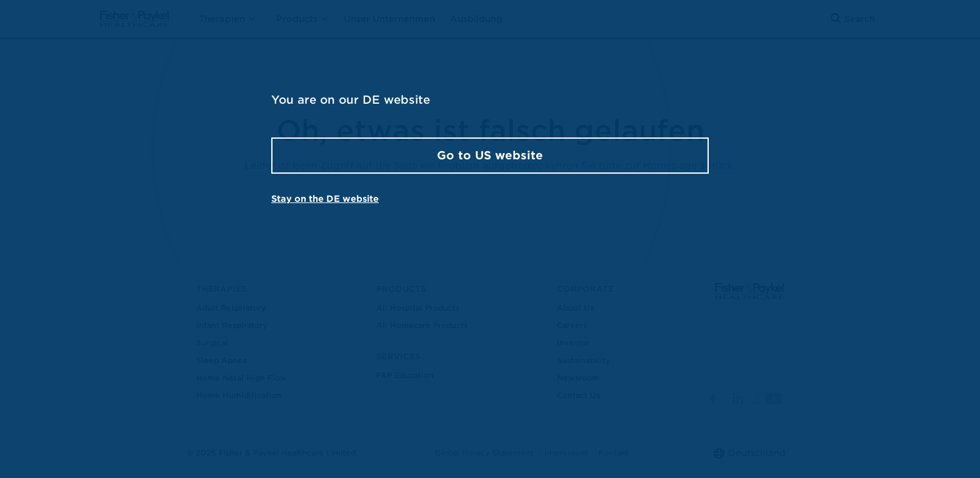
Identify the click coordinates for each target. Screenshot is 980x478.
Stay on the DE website (325, 199)
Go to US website (490, 155)
